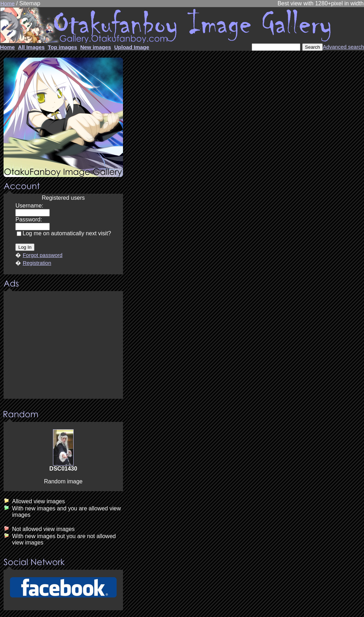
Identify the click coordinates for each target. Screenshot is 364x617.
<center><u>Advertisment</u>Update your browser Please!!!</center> (63, 345)
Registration (37, 263)
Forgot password (43, 255)
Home (7, 3)
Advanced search (343, 47)
